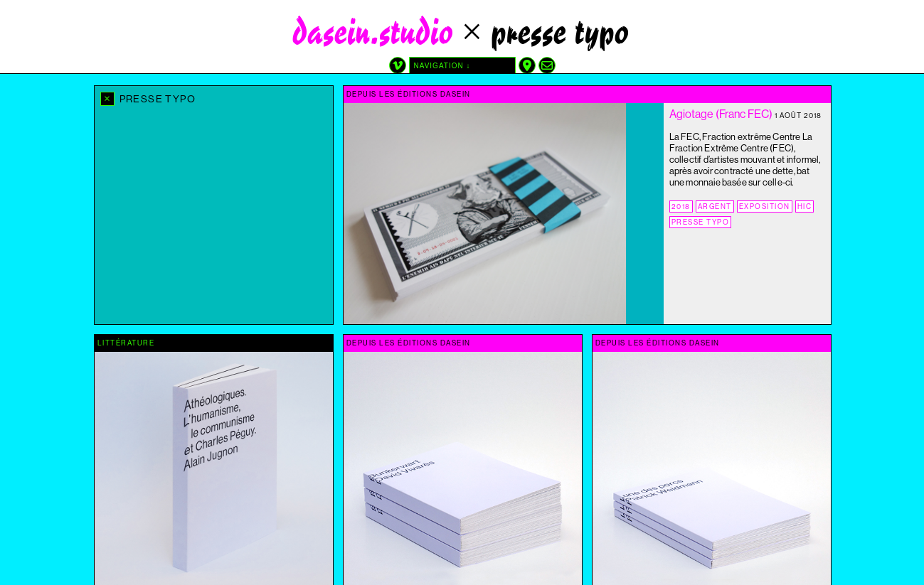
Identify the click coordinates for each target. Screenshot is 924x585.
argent (715, 206)
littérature (126, 343)
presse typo (701, 222)
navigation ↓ (442, 66)
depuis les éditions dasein (409, 94)
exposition (765, 206)
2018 (681, 206)
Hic (805, 206)
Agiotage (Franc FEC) (721, 114)
